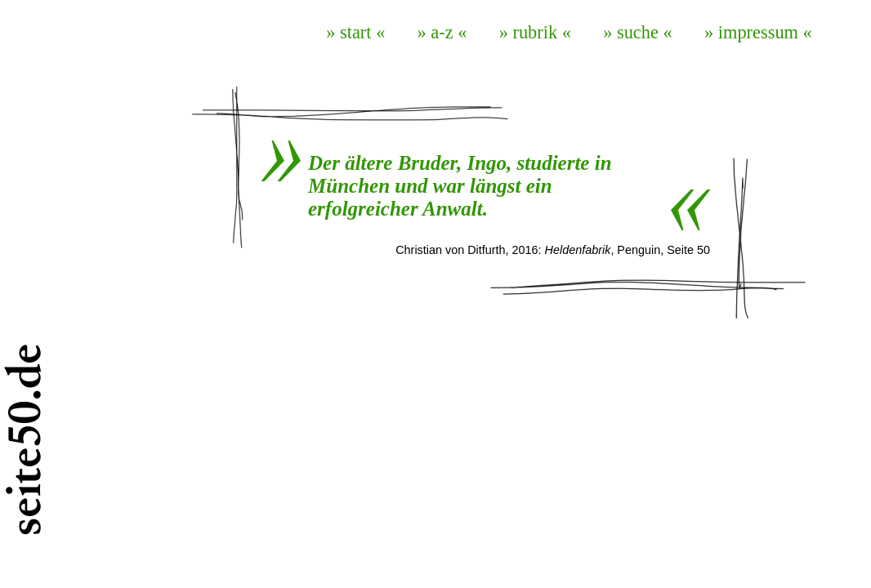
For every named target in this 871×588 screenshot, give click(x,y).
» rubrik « (535, 32)
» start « (355, 32)
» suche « (638, 32)
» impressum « (758, 32)
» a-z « (442, 32)
